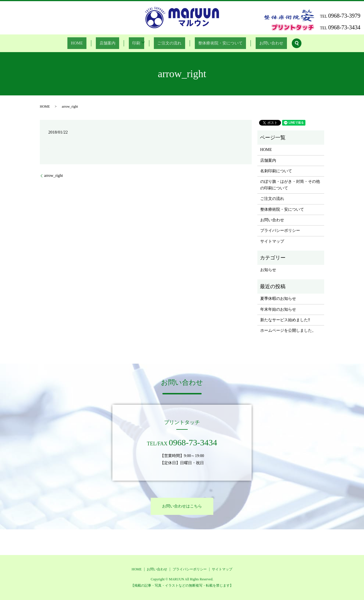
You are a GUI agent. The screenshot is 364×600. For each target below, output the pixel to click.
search (284, 43)
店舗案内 (112, 43)
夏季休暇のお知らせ (278, 299)
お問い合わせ (261, 43)
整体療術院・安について (214, 43)
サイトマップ (272, 241)
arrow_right (53, 176)
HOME (87, 43)
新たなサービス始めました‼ (285, 320)
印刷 (135, 43)
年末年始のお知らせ (278, 309)
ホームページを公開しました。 (288, 330)
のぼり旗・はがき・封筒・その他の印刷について (290, 185)
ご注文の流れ (166, 43)
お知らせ (268, 270)
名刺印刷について (276, 171)
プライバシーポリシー (280, 231)
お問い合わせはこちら (182, 506)
